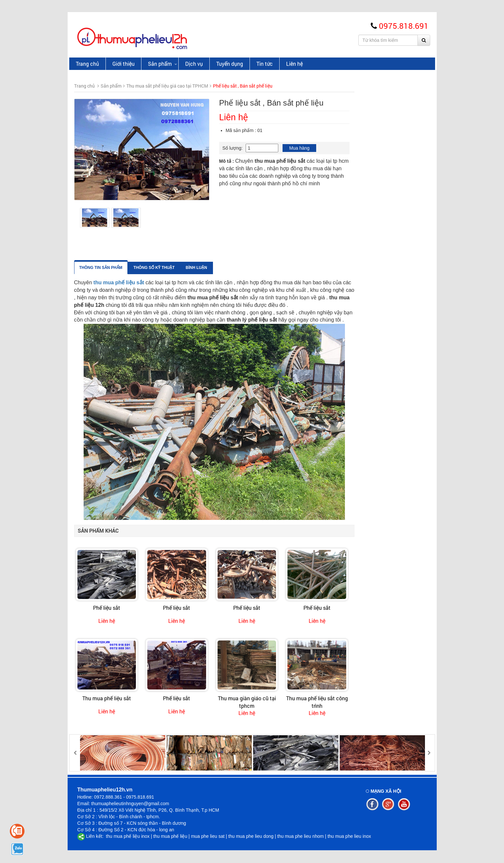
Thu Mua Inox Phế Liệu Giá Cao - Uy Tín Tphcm (106, 152)
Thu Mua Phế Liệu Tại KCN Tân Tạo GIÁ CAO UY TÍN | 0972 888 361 (118, 423)
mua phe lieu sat (208, 836)
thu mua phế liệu (170, 836)
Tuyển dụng (230, 64)
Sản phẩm (160, 64)
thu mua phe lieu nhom (301, 836)
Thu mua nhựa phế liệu (101, 233)
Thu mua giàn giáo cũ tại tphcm (327, 702)
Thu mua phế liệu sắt (187, 698)
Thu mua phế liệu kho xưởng (107, 244)
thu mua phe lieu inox (349, 836)
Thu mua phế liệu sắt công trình (397, 702)
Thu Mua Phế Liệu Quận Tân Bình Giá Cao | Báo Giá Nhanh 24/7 (115, 366)
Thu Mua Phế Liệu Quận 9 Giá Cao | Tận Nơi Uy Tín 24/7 (117, 481)
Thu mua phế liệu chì (99, 205)
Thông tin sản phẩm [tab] (181, 268)
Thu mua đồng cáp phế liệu (106, 194)
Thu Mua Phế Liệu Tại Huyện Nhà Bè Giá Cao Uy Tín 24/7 (117, 453)
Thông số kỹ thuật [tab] (235, 268)
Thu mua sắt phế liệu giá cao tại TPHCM (107, 135)
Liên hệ (294, 64)
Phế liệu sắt (187, 608)
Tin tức (265, 64)
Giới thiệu (123, 64)
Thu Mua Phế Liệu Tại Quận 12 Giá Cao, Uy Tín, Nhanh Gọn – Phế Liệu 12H (118, 394)
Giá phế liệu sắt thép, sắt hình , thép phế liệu (110, 169)
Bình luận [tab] (277, 268)
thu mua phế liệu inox (127, 836)
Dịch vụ (194, 64)
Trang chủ (87, 64)
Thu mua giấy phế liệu (100, 183)
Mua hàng (380, 148)
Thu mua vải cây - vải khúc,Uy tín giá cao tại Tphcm (108, 219)
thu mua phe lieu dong (251, 836)
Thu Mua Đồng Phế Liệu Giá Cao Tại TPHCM (107, 100)
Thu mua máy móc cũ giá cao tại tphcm (108, 258)
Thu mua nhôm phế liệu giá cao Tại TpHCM (110, 117)
